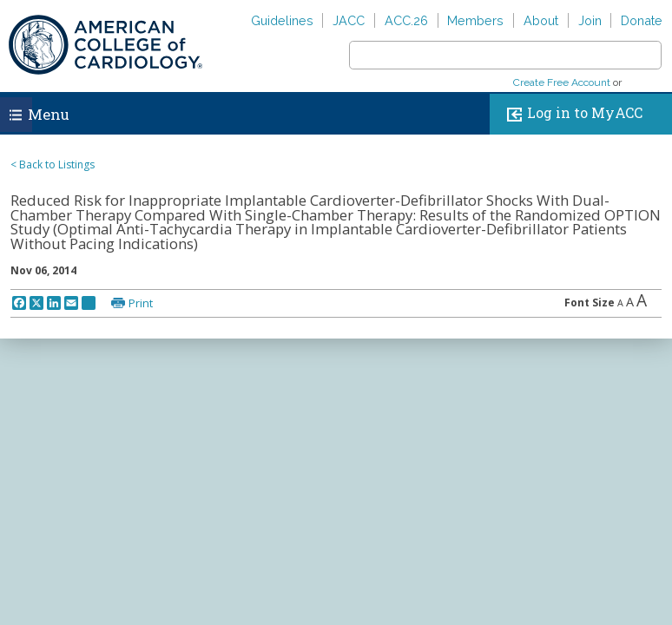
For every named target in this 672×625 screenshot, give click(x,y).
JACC (349, 20)
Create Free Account (562, 82)
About (541, 20)
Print (141, 303)
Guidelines (282, 20)
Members (475, 20)
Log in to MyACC (571, 114)
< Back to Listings (53, 164)
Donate (642, 20)
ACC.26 (406, 20)
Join (590, 20)
